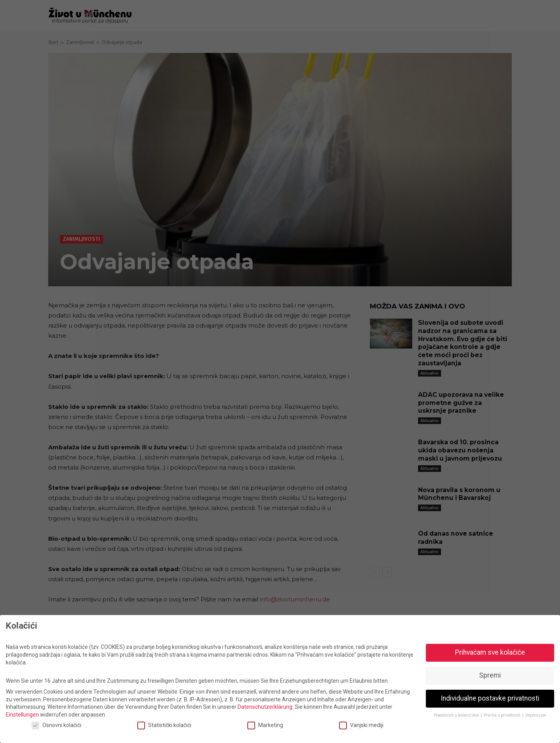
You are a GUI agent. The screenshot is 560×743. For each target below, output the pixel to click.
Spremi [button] (490, 675)
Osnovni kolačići (56, 725)
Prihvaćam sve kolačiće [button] (490, 652)
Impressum (536, 715)
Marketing (265, 725)
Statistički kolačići (164, 725)
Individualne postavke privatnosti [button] (490, 698)
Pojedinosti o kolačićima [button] (457, 715)
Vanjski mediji (361, 725)
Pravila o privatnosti (503, 715)
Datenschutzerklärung (265, 707)
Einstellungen (22, 715)
